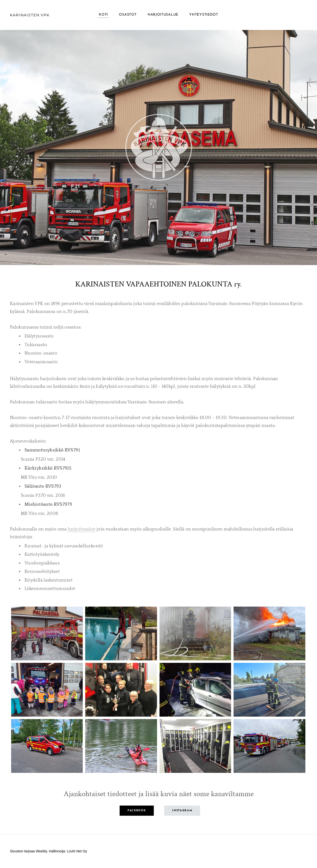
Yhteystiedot (204, 15)
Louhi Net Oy (77, 851)
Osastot (128, 15)
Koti (103, 15)
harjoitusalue (82, 529)
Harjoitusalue (163, 15)
